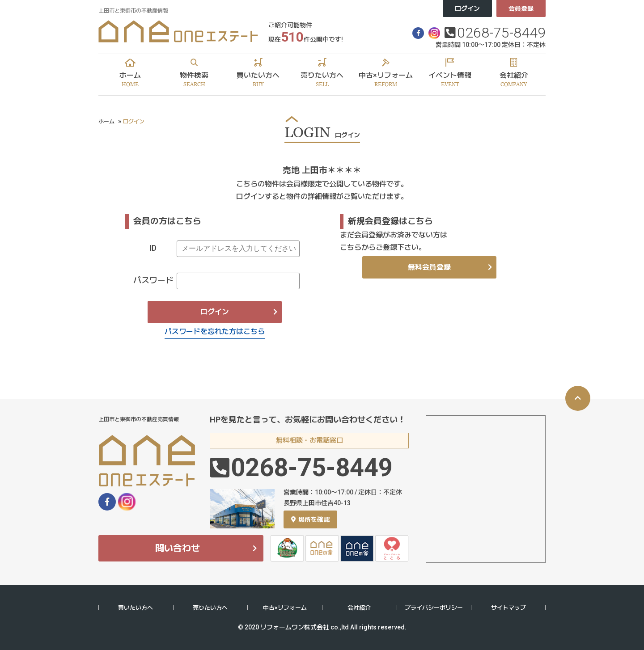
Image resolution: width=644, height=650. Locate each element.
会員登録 (521, 8)
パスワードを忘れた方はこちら (215, 331)
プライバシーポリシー (434, 608)
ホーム (106, 122)
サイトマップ (508, 608)
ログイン (467, 8)
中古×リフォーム (285, 608)
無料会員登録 (429, 267)
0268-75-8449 (501, 33)
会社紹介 (359, 608)
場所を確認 (310, 519)
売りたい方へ (210, 608)
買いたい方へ (136, 608)
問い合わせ (178, 548)
